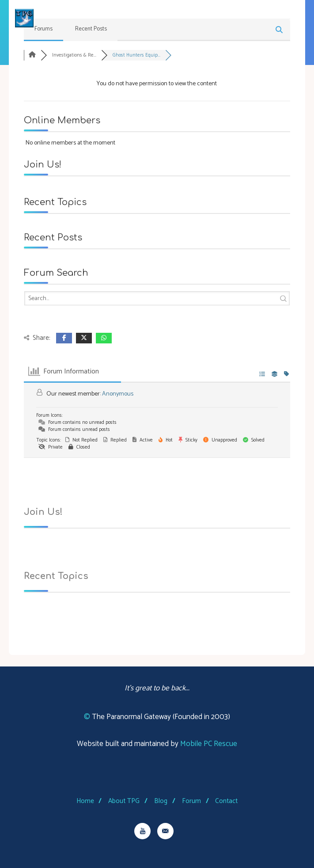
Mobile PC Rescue (209, 744)
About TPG (124, 801)
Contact (226, 801)
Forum (191, 801)
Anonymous (118, 394)
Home (85, 801)
